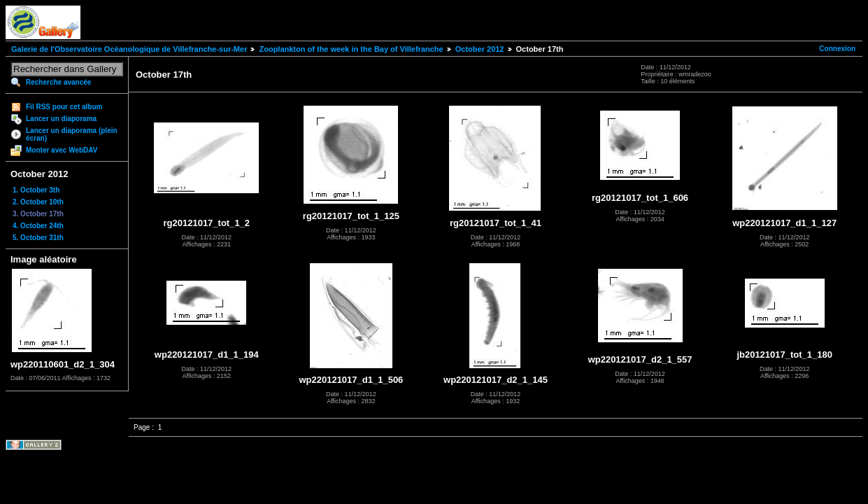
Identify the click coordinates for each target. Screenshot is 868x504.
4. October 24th (38, 226)
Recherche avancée (58, 82)
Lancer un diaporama (61, 119)
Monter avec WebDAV (62, 150)
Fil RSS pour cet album (64, 107)
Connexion (837, 49)
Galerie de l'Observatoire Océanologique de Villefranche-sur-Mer (129, 49)
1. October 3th (36, 190)
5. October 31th (38, 238)
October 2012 (480, 49)
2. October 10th (38, 202)
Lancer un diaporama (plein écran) (72, 134)
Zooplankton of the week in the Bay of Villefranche (351, 49)
